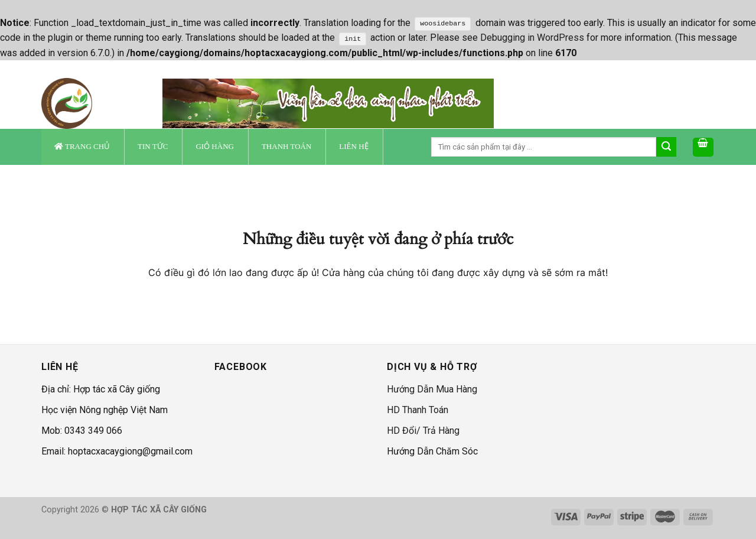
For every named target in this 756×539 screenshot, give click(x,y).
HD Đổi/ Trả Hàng (423, 431)
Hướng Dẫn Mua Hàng (432, 389)
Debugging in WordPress (532, 38)
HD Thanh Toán (418, 410)
